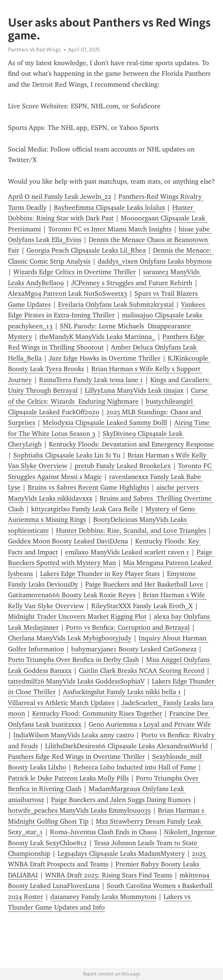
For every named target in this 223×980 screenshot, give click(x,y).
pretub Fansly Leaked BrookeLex (123, 466)
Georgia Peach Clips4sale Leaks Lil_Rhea (86, 250)
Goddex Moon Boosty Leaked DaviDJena (68, 541)
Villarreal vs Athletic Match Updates (61, 703)
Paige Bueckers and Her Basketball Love (144, 584)
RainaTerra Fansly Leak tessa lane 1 (91, 380)
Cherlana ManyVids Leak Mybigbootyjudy (70, 638)
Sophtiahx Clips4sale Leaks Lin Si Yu (67, 455)
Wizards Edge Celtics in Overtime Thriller (75, 272)
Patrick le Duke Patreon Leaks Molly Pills (68, 778)
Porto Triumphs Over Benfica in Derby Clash (73, 660)
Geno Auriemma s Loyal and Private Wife (150, 724)
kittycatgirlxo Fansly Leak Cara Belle (85, 509)
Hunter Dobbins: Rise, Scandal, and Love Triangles (131, 531)
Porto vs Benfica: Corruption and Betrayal (128, 627)
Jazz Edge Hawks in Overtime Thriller (105, 358)
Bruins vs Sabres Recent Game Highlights (88, 487)
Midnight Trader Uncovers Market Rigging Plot (77, 616)
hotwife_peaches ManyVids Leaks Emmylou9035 (79, 810)
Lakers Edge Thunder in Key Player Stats (100, 574)
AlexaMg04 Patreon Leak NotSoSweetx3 (68, 293)
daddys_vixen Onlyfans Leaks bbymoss (155, 261)
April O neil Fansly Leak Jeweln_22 (60, 197)
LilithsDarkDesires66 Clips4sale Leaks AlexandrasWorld (126, 746)
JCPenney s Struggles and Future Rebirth (132, 283)
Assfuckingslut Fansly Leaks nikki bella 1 (122, 692)
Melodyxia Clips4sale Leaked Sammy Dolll (105, 423)
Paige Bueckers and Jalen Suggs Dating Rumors (121, 800)
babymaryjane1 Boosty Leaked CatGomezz (134, 649)
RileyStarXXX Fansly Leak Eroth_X (142, 606)
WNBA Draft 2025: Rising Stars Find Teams (109, 875)
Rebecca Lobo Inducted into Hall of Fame (135, 767)
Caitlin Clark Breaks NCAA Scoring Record (142, 671)
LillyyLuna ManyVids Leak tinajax (134, 390)
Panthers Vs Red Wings (34, 50)
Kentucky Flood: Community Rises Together (97, 713)
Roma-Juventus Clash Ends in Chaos (103, 832)
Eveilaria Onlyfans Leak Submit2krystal (116, 304)
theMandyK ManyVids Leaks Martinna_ (97, 337)
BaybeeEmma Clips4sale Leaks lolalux (109, 208)
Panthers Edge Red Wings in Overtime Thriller (76, 757)
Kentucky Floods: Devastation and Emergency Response (131, 444)
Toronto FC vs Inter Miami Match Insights (110, 229)
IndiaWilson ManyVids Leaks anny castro (74, 735)
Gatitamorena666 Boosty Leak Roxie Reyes (72, 595)
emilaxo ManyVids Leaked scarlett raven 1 (127, 552)
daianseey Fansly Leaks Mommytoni (103, 897)
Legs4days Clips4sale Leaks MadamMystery (121, 854)
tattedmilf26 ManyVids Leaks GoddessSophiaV (76, 681)
